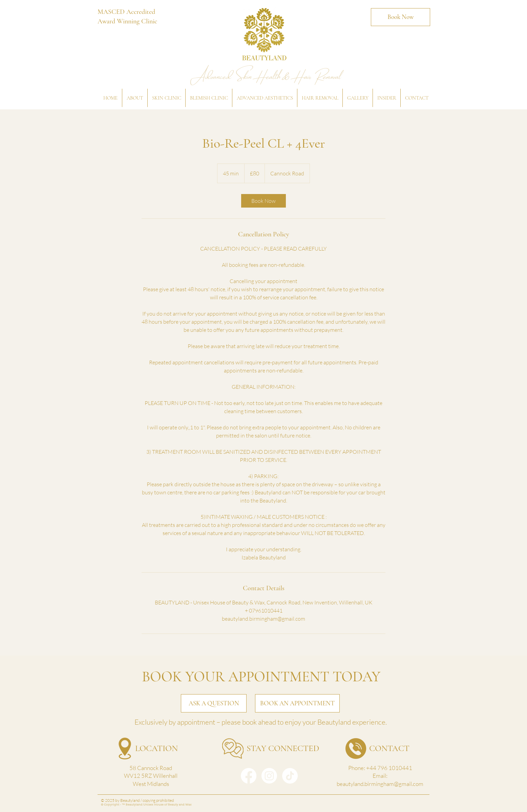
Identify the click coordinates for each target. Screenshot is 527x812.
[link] (263, 201)
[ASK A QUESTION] (214, 703)
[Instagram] (269, 776)
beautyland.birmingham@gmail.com (380, 784)
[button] (135, 98)
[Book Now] (400, 17)
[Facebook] (249, 776)
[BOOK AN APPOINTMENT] (297, 703)
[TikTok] (290, 776)
